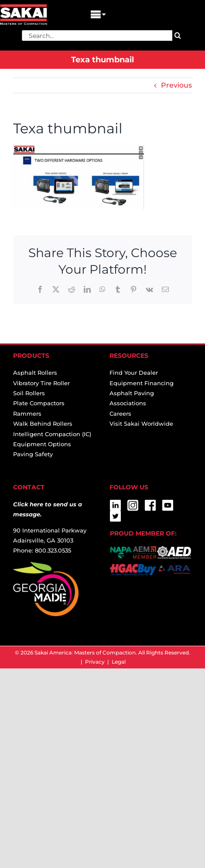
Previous (176, 85)
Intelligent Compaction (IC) (52, 434)
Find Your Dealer (134, 373)
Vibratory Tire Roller (41, 383)
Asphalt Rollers (35, 373)
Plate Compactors (39, 403)
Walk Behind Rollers (43, 424)
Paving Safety (33, 454)
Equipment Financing (142, 383)
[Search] (178, 36)
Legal (119, 662)
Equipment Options (42, 444)
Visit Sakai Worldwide (141, 424)
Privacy (95, 662)
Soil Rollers (29, 393)
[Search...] (97, 36)
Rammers (27, 414)
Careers (120, 414)
